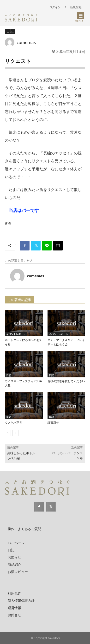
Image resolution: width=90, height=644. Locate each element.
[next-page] (15, 433)
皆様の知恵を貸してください (66, 381)
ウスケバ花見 (13, 423)
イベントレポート (16, 334)
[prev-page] (8, 433)
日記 (10, 31)
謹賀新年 (53, 423)
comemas (26, 42)
